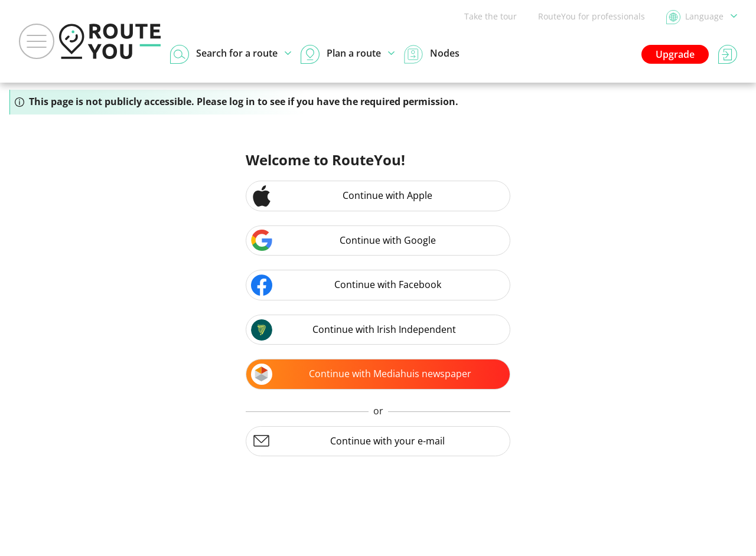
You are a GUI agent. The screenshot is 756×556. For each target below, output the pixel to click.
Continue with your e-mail (348, 441)
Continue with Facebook (346, 285)
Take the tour (491, 16)
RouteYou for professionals (592, 16)
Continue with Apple (342, 196)
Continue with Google (343, 240)
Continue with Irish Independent (353, 330)
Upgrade (675, 54)
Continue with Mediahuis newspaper (361, 374)
